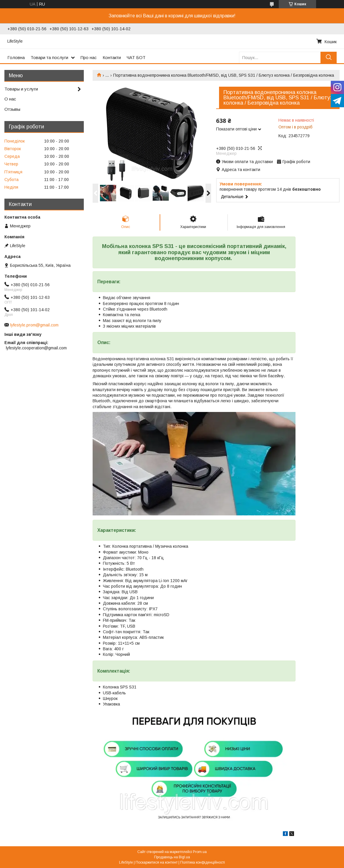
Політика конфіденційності (203, 862)
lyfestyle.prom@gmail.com (34, 325)
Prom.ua (200, 852)
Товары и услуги (21, 89)
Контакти (112, 57)
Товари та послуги (49, 57)
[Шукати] (329, 57)
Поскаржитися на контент (157, 862)
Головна (16, 57)
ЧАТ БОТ (136, 57)
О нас (10, 99)
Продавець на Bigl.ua (172, 857)
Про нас (89, 57)
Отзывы (12, 109)
